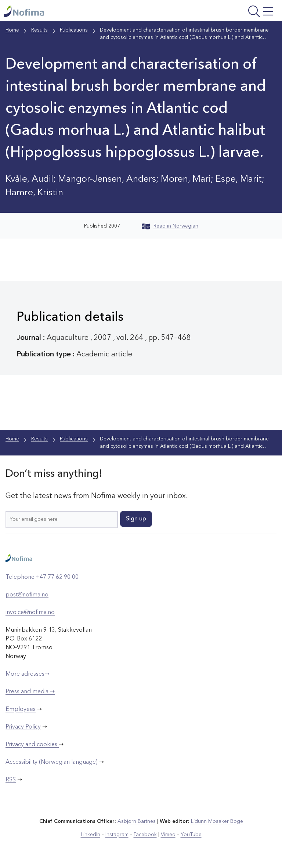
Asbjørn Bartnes (137, 821)
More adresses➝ (27, 674)
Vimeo (168, 835)
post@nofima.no (27, 595)
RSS (11, 780)
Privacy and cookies (32, 745)
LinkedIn (91, 835)
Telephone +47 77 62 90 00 (42, 577)
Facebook (145, 835)
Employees (21, 709)
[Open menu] (228, 12)
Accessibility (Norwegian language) (52, 762)
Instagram (117, 835)
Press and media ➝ (30, 692)
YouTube (191, 835)
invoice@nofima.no (30, 613)
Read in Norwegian (170, 226)
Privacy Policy (23, 727)
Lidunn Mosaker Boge (217, 821)
